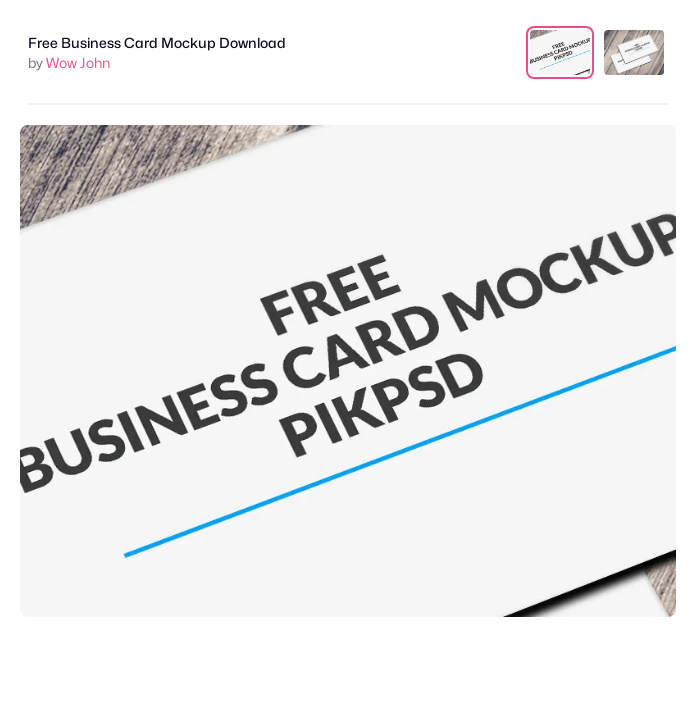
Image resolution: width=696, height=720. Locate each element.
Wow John (78, 62)
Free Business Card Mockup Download (157, 42)
